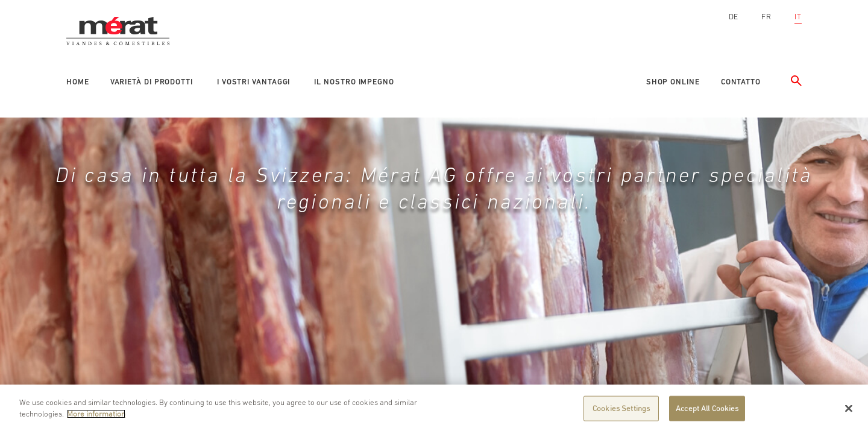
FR (766, 17)
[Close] (849, 408)
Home (78, 82)
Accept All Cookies (707, 408)
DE (734, 17)
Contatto (741, 82)
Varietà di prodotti (152, 82)
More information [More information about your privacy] (96, 414)
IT (798, 17)
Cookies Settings (621, 408)
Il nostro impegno (354, 82)
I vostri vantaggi (253, 82)
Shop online (673, 82)
